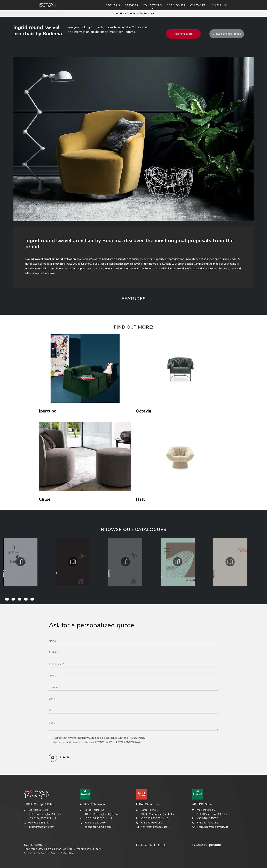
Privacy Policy (137, 738)
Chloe (45, 499)
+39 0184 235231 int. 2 (96, 818)
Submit (59, 758)
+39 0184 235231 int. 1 (40, 818)
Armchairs (142, 13)
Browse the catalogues (227, 34)
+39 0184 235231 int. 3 (152, 818)
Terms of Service (126, 742)
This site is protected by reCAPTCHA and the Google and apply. (97, 742)
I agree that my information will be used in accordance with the (99, 738)
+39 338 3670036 (93, 823)
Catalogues (176, 5)
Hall (140, 499)
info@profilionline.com (39, 827)
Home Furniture (128, 13)
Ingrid (152, 13)
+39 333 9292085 (205, 823)
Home (115, 13)
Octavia (144, 411)
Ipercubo (48, 411)
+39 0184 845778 (205, 818)
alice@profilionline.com (96, 827)
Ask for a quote (183, 34)
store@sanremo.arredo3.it (210, 827)
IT (213, 5)
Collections (152, 5)
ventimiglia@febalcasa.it (153, 827)
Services (131, 5)
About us (113, 5)
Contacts (198, 5)
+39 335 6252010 (37, 823)
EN (219, 5)
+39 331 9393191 (149, 823)
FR (225, 5)
